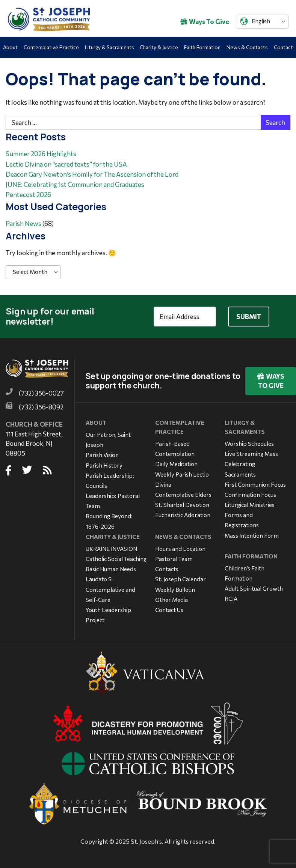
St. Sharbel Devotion (182, 505)
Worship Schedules (249, 444)
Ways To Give (205, 22)
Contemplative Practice (51, 47)
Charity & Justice (159, 47)
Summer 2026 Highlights (41, 154)
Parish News (23, 223)
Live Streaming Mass (251, 454)
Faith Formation (202, 47)
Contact (283, 47)
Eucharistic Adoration (183, 515)
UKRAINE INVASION (111, 549)
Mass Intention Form (252, 536)
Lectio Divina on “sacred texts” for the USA (66, 164)
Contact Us (169, 610)
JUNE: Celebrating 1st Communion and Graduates (75, 184)
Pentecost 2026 (28, 195)
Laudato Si (99, 579)
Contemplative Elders (183, 495)
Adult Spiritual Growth (254, 588)
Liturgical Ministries (250, 505)
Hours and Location (180, 549)
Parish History (104, 465)
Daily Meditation (176, 464)
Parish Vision (102, 455)
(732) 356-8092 (41, 407)
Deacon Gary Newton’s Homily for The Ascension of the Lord (92, 174)
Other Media (171, 600)
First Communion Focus (255, 484)
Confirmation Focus (250, 495)
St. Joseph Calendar (180, 579)
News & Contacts (247, 47)
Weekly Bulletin (175, 590)
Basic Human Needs (111, 569)
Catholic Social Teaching (116, 559)
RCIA (231, 599)
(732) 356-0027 (41, 393)
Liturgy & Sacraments (109, 47)
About (10, 47)
